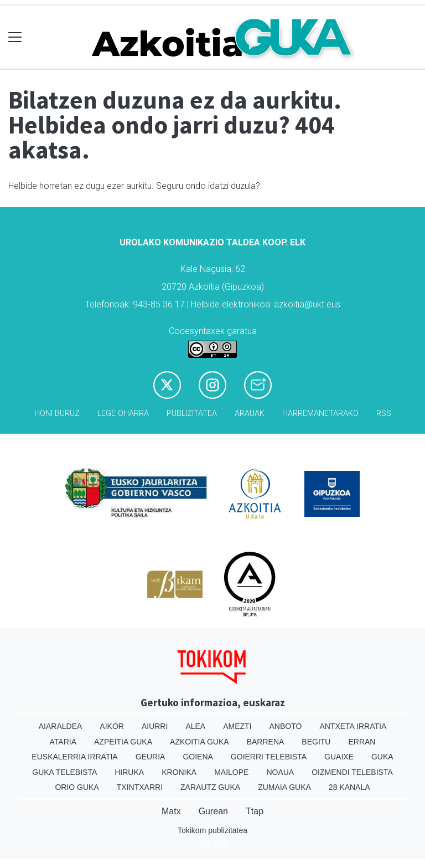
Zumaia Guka (284, 787)
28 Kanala (349, 787)
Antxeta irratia (353, 726)
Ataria (63, 742)
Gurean (213, 811)
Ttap (255, 811)
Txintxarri (140, 787)
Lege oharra (123, 414)
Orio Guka (77, 787)
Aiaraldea (61, 726)
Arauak (250, 414)
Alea (195, 726)
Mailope (231, 772)
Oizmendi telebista (352, 772)
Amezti (237, 726)
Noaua (280, 772)
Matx (171, 811)
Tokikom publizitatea (212, 830)
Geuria (151, 757)
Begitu (316, 742)
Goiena (198, 757)
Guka (382, 757)
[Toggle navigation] (15, 37)
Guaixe (339, 757)
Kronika (179, 772)
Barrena (266, 742)
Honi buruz (57, 414)
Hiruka (129, 772)
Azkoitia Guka (199, 742)
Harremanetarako (320, 414)
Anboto (286, 726)
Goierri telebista (269, 757)
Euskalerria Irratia (74, 757)
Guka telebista (64, 772)
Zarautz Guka (210, 787)
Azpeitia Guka (123, 742)
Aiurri (155, 726)
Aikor (112, 726)
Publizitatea (192, 414)
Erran (362, 742)
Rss (384, 414)
